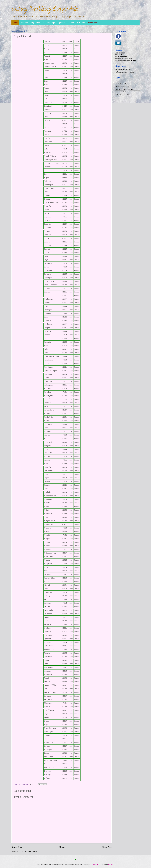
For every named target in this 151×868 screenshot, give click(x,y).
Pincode (71, 23)
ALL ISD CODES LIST (122, 95)
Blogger (111, 864)
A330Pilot (96, 864)
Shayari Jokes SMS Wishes (124, 69)
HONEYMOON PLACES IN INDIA (126, 61)
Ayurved (62, 23)
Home (15, 23)
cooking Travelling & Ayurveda (45, 10)
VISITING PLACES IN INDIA (124, 59)
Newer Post (17, 847)
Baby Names (93, 23)
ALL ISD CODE (120, 53)
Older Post (107, 847)
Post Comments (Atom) (29, 851)
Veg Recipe (35, 23)
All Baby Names (121, 84)
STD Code (81, 23)
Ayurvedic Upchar (122, 92)
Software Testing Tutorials (125, 72)
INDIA (117, 81)
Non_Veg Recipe (49, 23)
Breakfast (24, 23)
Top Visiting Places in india (125, 89)
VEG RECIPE (119, 55)
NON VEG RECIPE (121, 57)
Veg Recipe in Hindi (122, 86)
